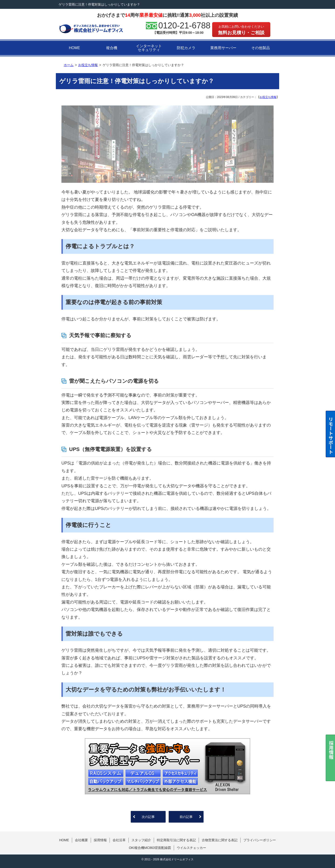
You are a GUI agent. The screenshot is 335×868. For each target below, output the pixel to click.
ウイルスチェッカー (191, 848)
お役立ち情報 (268, 97)
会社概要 (81, 840)
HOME (74, 48)
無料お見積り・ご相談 (241, 30)
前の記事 (186, 817)
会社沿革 (119, 840)
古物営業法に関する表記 (220, 840)
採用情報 (100, 840)
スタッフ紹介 (141, 840)
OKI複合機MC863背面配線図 (150, 848)
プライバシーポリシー (260, 840)
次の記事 (148, 817)
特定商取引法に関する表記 (176, 840)
